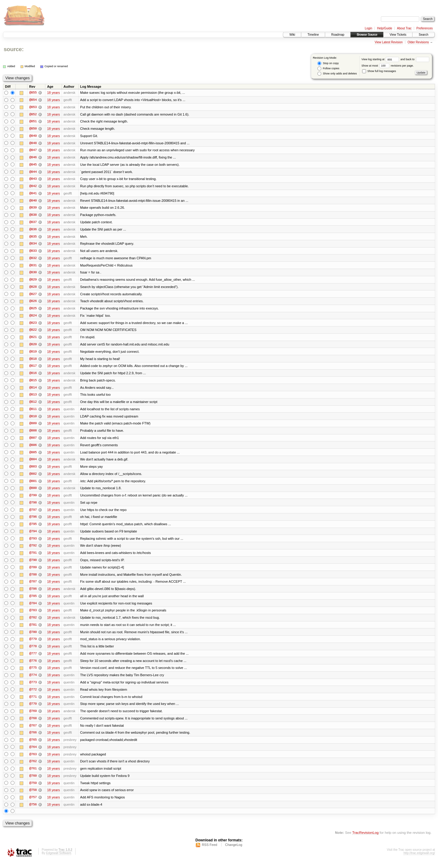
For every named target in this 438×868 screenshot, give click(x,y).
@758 (33, 797)
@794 (33, 536)
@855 (33, 93)
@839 (33, 209)
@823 (33, 325)
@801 (33, 485)
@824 (33, 318)
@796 (33, 521)
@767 (33, 732)
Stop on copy (328, 63)
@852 (33, 114)
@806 (33, 448)
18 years (54, 93)
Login (368, 28)
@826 (33, 303)
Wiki (292, 35)
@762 (33, 768)
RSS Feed (210, 852)
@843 (33, 180)
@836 (33, 231)
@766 (33, 739)
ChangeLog (234, 852)
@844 (33, 172)
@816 (33, 376)
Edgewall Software (58, 860)
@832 (33, 260)
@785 (33, 601)
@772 (33, 695)
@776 (33, 666)
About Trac (404, 28)
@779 (33, 644)
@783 (33, 615)
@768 (33, 724)
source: (14, 49)
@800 (33, 492)
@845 (33, 165)
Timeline (313, 35)
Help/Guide (384, 28)
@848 (33, 143)
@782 (33, 623)
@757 (33, 804)
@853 (33, 107)
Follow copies (328, 69)
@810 (33, 419)
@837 (33, 223)
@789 (33, 572)
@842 (33, 187)
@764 (33, 753)
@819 (33, 354)
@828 (33, 289)
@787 (33, 586)
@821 (33, 339)
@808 (33, 434)
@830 (33, 274)
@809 (33, 427)
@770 (33, 710)
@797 (33, 514)
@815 (33, 383)
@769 (33, 717)
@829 (33, 281)
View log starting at (381, 59)
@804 (33, 463)
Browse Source (367, 35)
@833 (33, 252)
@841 (33, 194)
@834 (33, 245)
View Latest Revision (389, 42)
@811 (33, 412)
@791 (33, 557)
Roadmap (338, 35)
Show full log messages (379, 71)
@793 (33, 543)
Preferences (425, 28)
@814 (33, 390)
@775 (33, 673)
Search (423, 35)
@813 (33, 398)
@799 (33, 499)
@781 (33, 630)
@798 (33, 506)
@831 (33, 267)
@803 (33, 470)
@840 (33, 201)
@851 (33, 122)
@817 (33, 368)
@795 (33, 528)
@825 (33, 310)
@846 (33, 158)
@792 (33, 550)
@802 (33, 477)
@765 (33, 746)
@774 (33, 681)
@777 (33, 659)
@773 (33, 688)
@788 (33, 579)
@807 (33, 441)
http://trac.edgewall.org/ (419, 860)
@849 (33, 136)
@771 (33, 703)
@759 (33, 790)
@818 (33, 361)
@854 (33, 100)
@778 (33, 652)
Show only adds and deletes (337, 74)
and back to (415, 59)
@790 (33, 565)
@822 (33, 332)
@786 (33, 594)
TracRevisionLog (365, 839)
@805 (33, 456)
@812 (33, 405)
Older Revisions (418, 42)
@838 (33, 216)
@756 (33, 811)
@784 (33, 608)
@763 (33, 761)
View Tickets (398, 35)
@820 (33, 347)
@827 (33, 296)
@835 (33, 238)
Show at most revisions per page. (388, 66)
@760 (33, 782)
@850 (33, 129)
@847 (33, 151)
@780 (33, 637)
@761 (33, 775)
